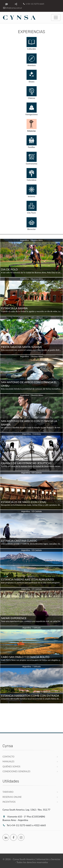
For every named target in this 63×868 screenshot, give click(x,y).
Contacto (8, 757)
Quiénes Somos (11, 766)
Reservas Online (12, 797)
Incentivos (9, 802)
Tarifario (8, 792)
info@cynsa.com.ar (12, 8)
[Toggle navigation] (56, 17)
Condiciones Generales (16, 771)
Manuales (8, 761)
